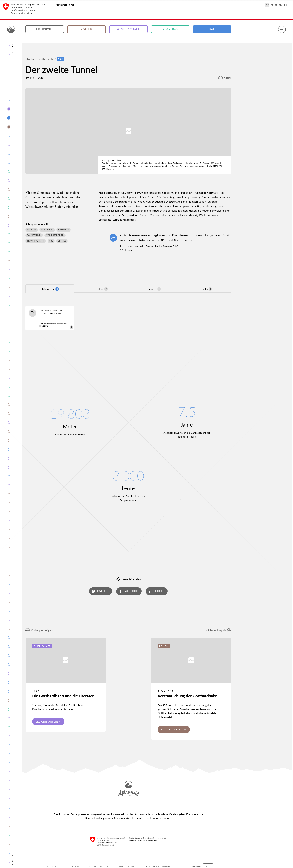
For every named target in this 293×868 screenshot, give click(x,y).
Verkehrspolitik (55, 235)
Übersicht (45, 29)
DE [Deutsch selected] (267, 5)
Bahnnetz (64, 230)
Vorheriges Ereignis (39, 630)
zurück (225, 78)
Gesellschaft (128, 29)
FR (272, 5)
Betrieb (62, 241)
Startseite (32, 59)
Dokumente (50, 289)
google (156, 591)
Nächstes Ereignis (219, 630)
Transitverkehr (36, 241)
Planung (170, 29)
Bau (212, 29)
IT (276, 5)
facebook (128, 591)
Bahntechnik (34, 235)
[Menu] (282, 29)
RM (281, 5)
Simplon (31, 230)
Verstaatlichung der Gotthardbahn (188, 696)
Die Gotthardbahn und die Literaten (63, 696)
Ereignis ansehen (48, 722)
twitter (100, 591)
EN (286, 5)
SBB (51, 241)
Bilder (102, 289)
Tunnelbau (47, 230)
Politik (87, 29)
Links (207, 289)
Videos (155, 289)
